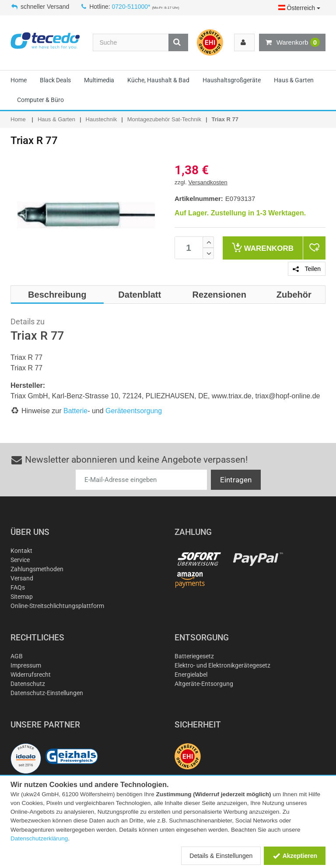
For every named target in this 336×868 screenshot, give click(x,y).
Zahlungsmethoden (37, 569)
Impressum (26, 665)
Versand (22, 578)
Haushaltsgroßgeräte (232, 80)
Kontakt (21, 551)
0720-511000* (131, 7)
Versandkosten (208, 182)
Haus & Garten (294, 80)
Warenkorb (292, 42)
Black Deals (55, 80)
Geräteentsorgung (134, 411)
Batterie (75, 411)
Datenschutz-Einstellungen (47, 693)
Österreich (299, 8)
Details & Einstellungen (221, 856)
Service (20, 560)
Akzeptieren (295, 856)
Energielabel (191, 675)
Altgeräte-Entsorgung (204, 684)
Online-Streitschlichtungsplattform (57, 606)
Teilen (307, 269)
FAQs (18, 587)
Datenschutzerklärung (39, 838)
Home (19, 80)
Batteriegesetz (194, 656)
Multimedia (99, 80)
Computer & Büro (40, 100)
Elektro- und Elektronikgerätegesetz (222, 665)
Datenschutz (28, 684)
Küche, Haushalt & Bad (158, 80)
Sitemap (22, 597)
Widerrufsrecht (31, 675)
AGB (17, 656)
